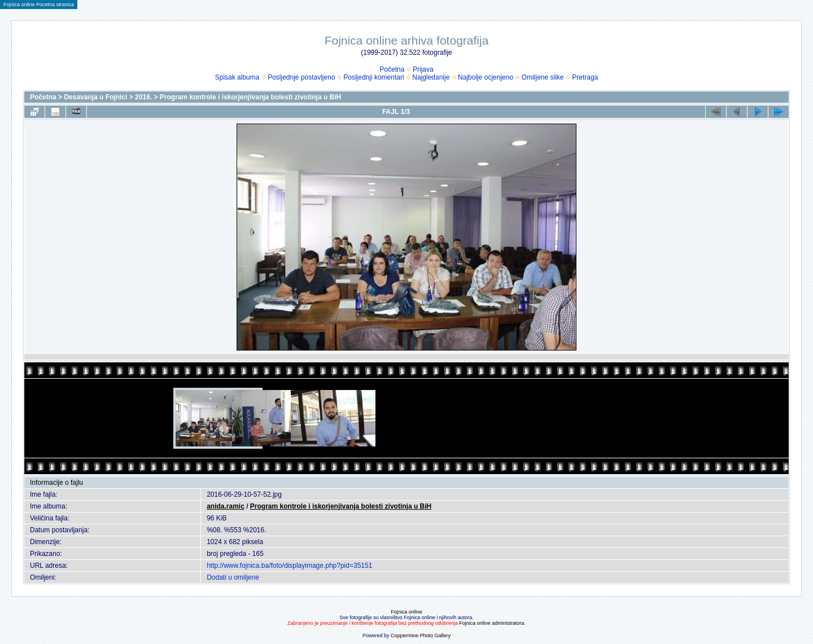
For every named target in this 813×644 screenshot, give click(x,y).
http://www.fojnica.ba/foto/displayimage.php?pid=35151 (289, 566)
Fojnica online (406, 612)
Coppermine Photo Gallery (421, 636)
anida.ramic (226, 506)
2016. (143, 97)
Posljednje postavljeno (301, 77)
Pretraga (585, 77)
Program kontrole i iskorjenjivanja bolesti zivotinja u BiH (250, 97)
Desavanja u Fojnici (95, 97)
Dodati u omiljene (233, 577)
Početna (392, 69)
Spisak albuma (237, 77)
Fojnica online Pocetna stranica (39, 5)
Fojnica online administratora (491, 623)
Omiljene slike (543, 77)
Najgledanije (431, 77)
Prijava (423, 69)
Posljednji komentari (373, 77)
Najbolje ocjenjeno (486, 77)
